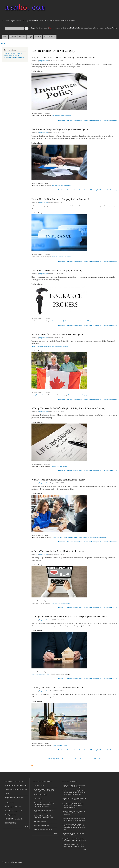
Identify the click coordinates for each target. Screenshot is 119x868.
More (27, 826)
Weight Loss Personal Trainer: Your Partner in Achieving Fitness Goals (74, 840)
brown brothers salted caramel (43, 830)
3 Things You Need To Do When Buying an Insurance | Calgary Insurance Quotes (69, 617)
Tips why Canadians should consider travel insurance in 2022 (60, 688)
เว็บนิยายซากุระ (10, 803)
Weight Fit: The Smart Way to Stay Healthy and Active (73, 834)
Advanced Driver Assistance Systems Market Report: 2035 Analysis (74, 799)
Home (5, 37)
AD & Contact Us (50, 37)
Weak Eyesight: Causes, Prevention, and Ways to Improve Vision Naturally (74, 813)
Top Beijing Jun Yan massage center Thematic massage (45, 811)
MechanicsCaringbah (40, 795)
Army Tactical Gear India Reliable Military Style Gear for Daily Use (44, 790)
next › (95, 759)
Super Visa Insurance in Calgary (61, 257)
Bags (10, 55)
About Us (38, 37)
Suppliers (13, 37)
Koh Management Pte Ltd (13, 807)
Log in (33, 28)
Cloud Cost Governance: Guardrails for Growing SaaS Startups (74, 786)
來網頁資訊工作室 (10, 823)
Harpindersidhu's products (74, 120)
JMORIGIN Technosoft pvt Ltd (14, 819)
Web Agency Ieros (10, 815)
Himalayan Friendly (40, 822)
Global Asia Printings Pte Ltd (14, 811)
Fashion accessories (16, 53)
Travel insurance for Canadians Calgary (80, 321)
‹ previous (57, 759)
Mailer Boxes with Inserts (41, 826)
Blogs (30, 37)
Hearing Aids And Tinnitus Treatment (16, 785)
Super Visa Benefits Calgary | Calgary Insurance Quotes (58, 334)
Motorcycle (8, 58)
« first (50, 759)
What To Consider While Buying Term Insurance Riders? (58, 480)
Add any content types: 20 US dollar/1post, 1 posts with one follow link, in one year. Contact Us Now (86, 28)
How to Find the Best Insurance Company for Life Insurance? (60, 199)
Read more (62, 120)
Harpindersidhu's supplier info (93, 120)
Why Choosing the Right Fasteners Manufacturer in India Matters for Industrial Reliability (73, 806)
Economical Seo (39, 785)
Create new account (43, 28)
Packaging (21, 58)
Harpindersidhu (44, 61)
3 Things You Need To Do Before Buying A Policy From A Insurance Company (69, 408)
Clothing (7, 53)
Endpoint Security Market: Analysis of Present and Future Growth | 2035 (74, 819)
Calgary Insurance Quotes (59, 321)
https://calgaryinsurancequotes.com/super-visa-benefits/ (50, 346)
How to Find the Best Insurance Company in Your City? (58, 270)
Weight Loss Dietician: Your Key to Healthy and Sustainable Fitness (73, 845)
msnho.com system (16, 862)
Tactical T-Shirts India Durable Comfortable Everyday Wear (43, 817)
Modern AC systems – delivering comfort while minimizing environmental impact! (44, 805)
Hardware (16, 55)
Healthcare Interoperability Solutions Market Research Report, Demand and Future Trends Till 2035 (74, 793)
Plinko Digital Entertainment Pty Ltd (16, 789)
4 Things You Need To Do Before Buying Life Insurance (58, 551)
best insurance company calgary (61, 116)
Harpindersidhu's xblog (110, 120)
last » (101, 759)
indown (7, 793)
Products (22, 37)
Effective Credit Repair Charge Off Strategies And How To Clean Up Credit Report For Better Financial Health (74, 827)
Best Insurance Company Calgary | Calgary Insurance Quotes (60, 129)
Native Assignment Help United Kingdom (14, 798)
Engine (15, 58)
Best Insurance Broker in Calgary (41, 116)
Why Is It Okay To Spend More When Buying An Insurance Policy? (63, 57)
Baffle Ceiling (38, 799)
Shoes (6, 55)
